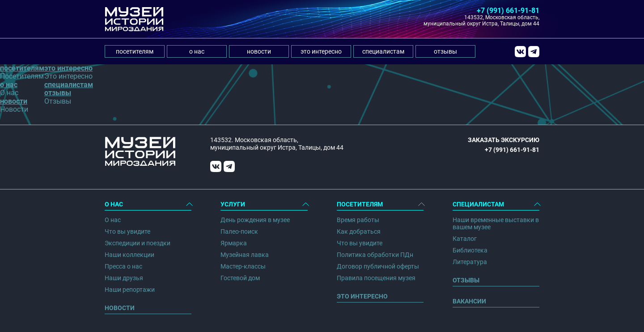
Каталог (465, 239)
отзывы (445, 51)
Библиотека (470, 250)
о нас (197, 51)
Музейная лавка (245, 255)
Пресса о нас (123, 266)
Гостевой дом (240, 278)
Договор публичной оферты (378, 266)
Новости (120, 308)
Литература (470, 262)
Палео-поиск (239, 231)
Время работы (358, 220)
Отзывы (466, 280)
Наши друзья (124, 278)
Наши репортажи (130, 290)
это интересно (321, 51)
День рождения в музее (255, 220)
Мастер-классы (243, 266)
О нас (113, 220)
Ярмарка (234, 243)
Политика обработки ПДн (375, 255)
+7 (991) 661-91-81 (508, 11)
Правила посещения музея (376, 278)
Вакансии (469, 301)
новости (259, 51)
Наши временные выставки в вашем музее (496, 223)
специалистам (383, 51)
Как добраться (359, 231)
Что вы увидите (127, 231)
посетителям (135, 51)
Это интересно (362, 296)
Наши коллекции (129, 255)
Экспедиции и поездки (138, 243)
